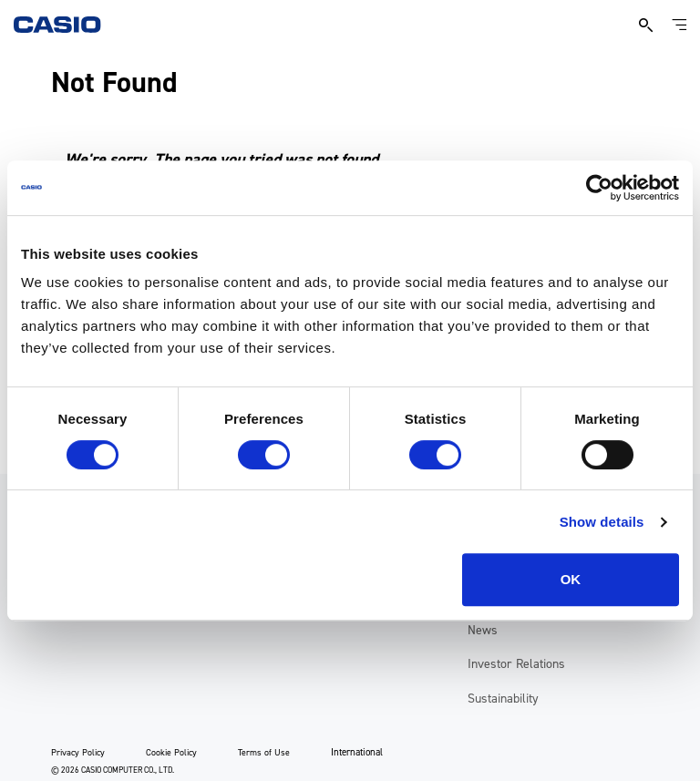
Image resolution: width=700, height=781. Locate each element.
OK (571, 579)
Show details (602, 522)
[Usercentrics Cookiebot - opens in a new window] (599, 188)
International (357, 752)
